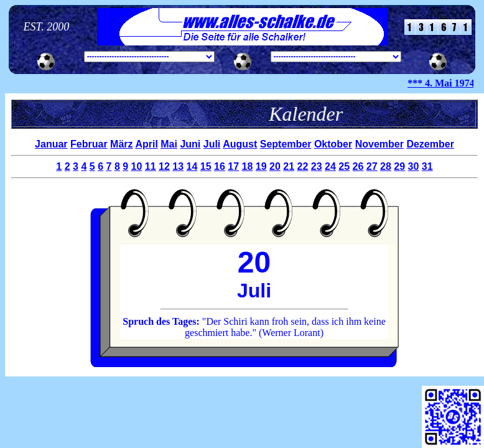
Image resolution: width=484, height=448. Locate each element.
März (121, 144)
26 (358, 166)
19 (261, 166)
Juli (212, 144)
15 (206, 166)
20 (275, 166)
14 (192, 166)
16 (220, 166)
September (286, 144)
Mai (169, 144)
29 (399, 166)
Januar (51, 144)
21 (289, 166)
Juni (190, 144)
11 (151, 166)
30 (414, 166)
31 (427, 166)
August (240, 144)
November (379, 144)
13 (178, 166)
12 (164, 166)
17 (233, 166)
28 (386, 166)
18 (248, 166)
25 (344, 166)
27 (372, 166)
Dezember (430, 144)
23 (317, 166)
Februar (89, 144)
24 (330, 166)
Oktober (333, 144)
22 (303, 166)
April (146, 144)
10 (137, 166)
